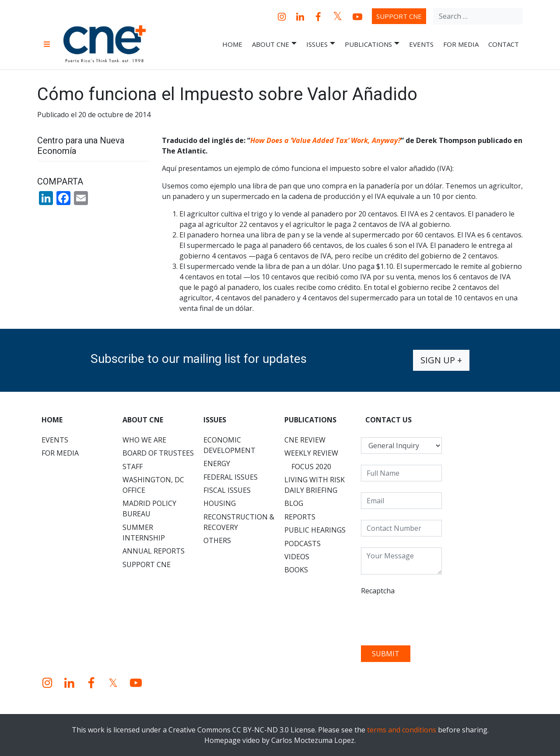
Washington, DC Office (153, 485)
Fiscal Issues (227, 490)
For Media (461, 44)
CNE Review (305, 440)
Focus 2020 (311, 467)
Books (296, 570)
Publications (372, 44)
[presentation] (427, 617)
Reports (300, 517)
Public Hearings (315, 530)
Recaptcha (378, 591)
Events (421, 44)
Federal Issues (231, 477)
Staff (133, 467)
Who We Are (144, 440)
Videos (297, 557)
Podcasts (303, 543)
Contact (504, 44)
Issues (321, 44)
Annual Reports (154, 551)
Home (232, 44)
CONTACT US (388, 420)
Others (217, 540)
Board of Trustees (158, 453)
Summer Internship (144, 533)
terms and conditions (402, 730)
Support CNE (399, 16)
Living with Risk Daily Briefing (315, 485)
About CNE (274, 44)
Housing (220, 503)
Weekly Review (311, 453)
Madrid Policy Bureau (149, 509)
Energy (217, 463)
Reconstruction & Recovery (239, 522)
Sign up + (441, 360)
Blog (294, 503)
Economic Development (229, 445)
